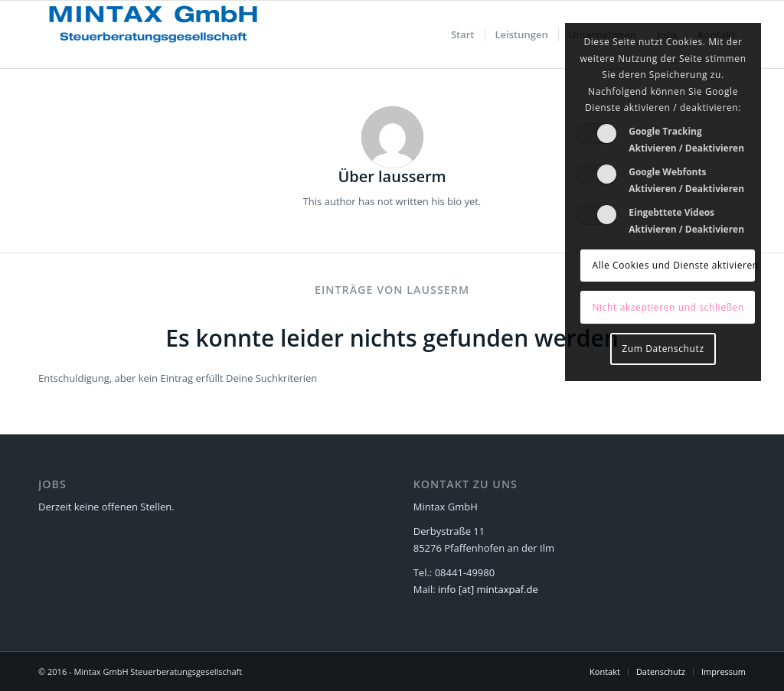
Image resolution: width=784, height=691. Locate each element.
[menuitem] (463, 34)
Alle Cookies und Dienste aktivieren (673, 265)
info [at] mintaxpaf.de (488, 589)
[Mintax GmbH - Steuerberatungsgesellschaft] (153, 34)
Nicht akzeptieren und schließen (668, 307)
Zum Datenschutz (663, 349)
